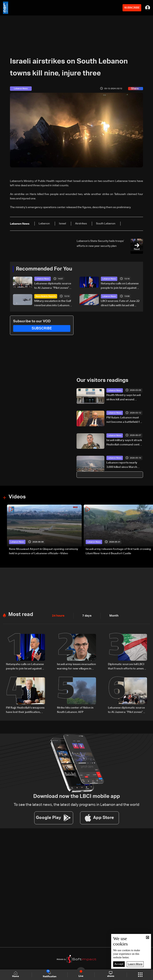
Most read (21, 614)
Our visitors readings (102, 380)
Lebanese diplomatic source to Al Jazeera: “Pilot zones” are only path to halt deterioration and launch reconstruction (53, 286)
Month (112, 616)
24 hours (58, 616)
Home (16, 975)
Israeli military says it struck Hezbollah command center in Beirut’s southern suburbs (125, 443)
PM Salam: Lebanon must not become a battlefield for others (125, 420)
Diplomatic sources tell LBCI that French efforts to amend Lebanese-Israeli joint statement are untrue (127, 667)
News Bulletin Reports (46, 296)
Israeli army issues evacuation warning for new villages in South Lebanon (76, 667)
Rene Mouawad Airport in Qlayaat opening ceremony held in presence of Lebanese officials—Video (44, 551)
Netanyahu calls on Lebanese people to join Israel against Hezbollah (120, 286)
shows (110, 974)
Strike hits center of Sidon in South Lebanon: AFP (75, 709)
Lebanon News (43, 279)
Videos (17, 497)
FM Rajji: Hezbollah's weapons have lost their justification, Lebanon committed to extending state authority (25, 710)
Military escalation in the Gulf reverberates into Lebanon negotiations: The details (53, 304)
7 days (86, 616)
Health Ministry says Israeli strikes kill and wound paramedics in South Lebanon (124, 398)
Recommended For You (44, 269)
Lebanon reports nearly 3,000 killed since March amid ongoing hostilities (122, 465)
